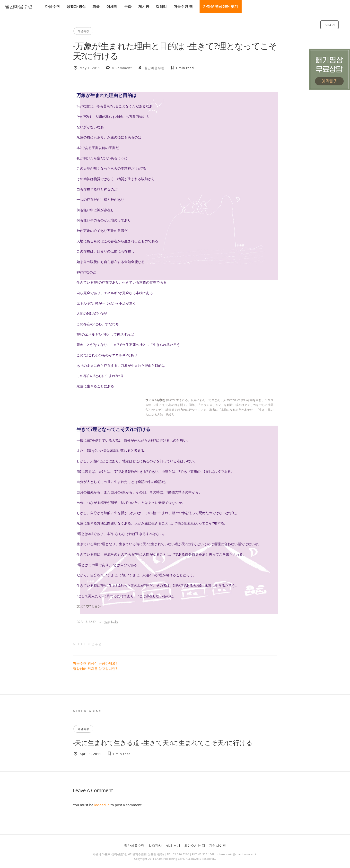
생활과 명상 (76, 6)
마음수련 (52, 6)
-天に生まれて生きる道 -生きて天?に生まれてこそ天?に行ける (163, 743)
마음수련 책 (183, 6)
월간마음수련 (19, 7)
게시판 (144, 6)
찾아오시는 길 (195, 846)
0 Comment (122, 68)
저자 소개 (173, 846)
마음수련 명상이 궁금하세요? (95, 663)
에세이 (112, 6)
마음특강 (83, 31)
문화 (128, 6)
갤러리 (161, 6)
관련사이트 (218, 846)
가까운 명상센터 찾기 (221, 6)
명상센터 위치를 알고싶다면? (95, 669)
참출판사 (155, 846)
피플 (96, 6)
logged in (102, 805)
